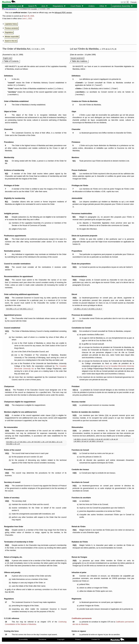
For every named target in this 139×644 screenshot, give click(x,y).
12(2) (7, 405)
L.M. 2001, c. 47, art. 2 (81, 309)
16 (6, 576)
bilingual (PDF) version (63, 13)
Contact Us (96, 639)
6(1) (7, 161)
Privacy (78, 639)
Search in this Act (11, 41)
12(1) (7, 331)
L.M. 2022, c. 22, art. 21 (81, 441)
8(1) (7, 202)
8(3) (7, 239)
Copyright (61, 639)
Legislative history (11, 24)
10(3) (7, 298)
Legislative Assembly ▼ (122, 6)
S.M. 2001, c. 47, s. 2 (13, 309)
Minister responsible (12, 37)
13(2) (7, 473)
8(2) (7, 217)
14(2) (7, 501)
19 (6, 635)
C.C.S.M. (34, 9)
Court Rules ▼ (77, 6)
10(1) (7, 267)
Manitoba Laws (16, 6)
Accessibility (23, 639)
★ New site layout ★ (10, 9)
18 (6, 622)
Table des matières (79, 61)
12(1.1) (8, 390)
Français (134, 2)
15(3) (7, 561)
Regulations (9, 32)
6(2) (7, 174)
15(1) (7, 530)
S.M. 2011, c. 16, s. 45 (27, 442)
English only (7, 58)
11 (6, 318)
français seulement (77, 58)
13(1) (7, 453)
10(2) (7, 280)
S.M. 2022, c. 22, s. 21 (55, 442)
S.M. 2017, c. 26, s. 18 (41, 442)
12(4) (7, 431)
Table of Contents (11, 61)
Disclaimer (43, 639)
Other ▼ (103, 6)
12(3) (7, 415)
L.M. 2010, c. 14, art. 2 (95, 309)
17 (6, 602)
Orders (91, 6)
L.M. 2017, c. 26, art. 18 (110, 439)
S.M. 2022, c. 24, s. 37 (13, 444)
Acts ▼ (45, 6)
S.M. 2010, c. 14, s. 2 (26, 309)
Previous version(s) (11, 28)
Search (32, 6)
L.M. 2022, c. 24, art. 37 (96, 441)
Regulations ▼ (59, 6)
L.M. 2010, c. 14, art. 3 (81, 439)
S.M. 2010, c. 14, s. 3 (13, 442)
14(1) (7, 486)
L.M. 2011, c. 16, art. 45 (95, 439)
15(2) (7, 545)
